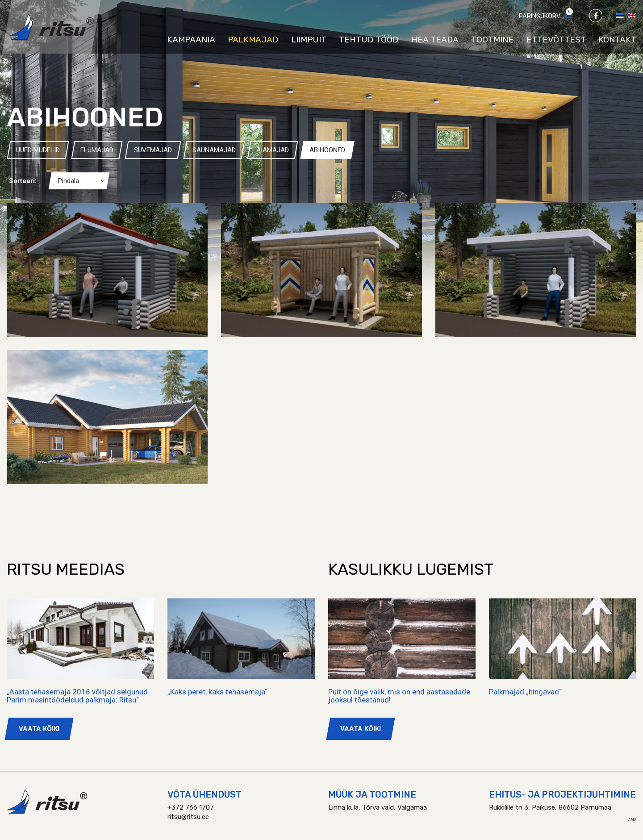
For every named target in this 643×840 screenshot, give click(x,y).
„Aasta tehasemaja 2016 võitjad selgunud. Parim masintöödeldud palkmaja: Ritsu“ (78, 696)
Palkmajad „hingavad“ (525, 692)
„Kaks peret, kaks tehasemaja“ (217, 692)
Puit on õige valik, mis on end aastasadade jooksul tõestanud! (399, 696)
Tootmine (492, 40)
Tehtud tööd (369, 40)
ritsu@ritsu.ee (188, 817)
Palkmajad (253, 40)
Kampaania (191, 40)
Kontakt (617, 40)
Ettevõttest (556, 40)
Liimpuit (309, 40)
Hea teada (435, 40)
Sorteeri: (23, 181)
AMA (632, 820)
